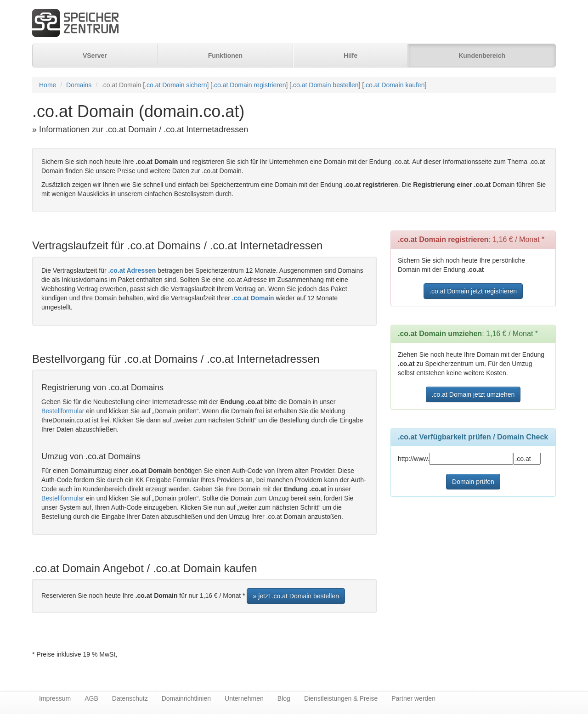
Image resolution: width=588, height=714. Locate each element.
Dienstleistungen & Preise (341, 698)
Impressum (55, 698)
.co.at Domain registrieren (249, 85)
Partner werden (413, 698)
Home (48, 85)
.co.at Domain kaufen (394, 85)
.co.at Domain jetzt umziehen (473, 394)
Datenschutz (130, 698)
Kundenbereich (482, 56)
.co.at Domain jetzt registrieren (473, 291)
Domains (79, 85)
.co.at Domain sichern (176, 85)
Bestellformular (63, 411)
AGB (91, 698)
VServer (95, 56)
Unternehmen (244, 698)
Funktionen (225, 56)
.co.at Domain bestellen (325, 85)
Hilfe (351, 56)
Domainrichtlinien (186, 698)
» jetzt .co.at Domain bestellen (296, 596)
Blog (284, 698)
